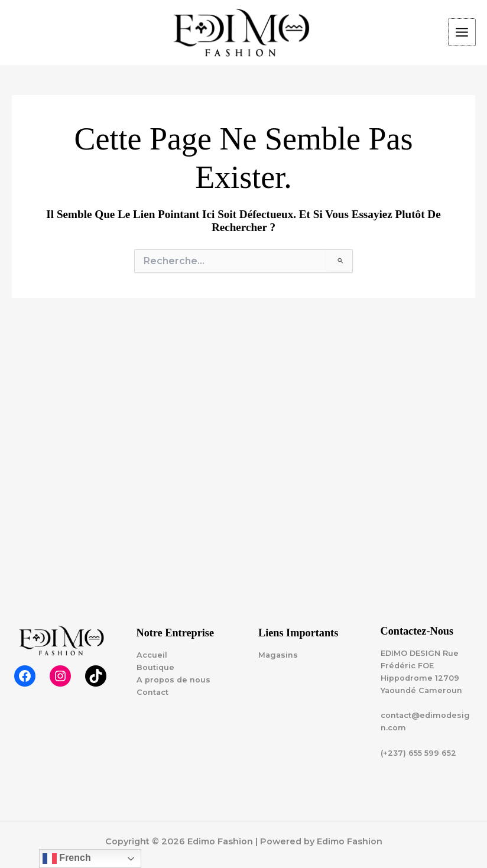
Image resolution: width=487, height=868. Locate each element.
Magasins (278, 655)
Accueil (152, 655)
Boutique (155, 667)
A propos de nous (173, 680)
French (67, 859)
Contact (152, 692)
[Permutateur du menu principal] (462, 32)
